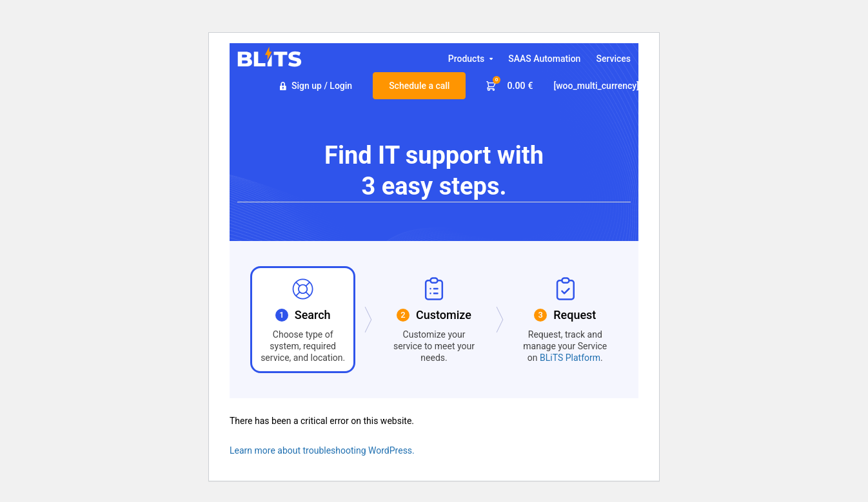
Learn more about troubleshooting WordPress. (322, 450)
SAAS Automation (544, 59)
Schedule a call (419, 86)
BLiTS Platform (570, 358)
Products (467, 63)
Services (613, 59)
